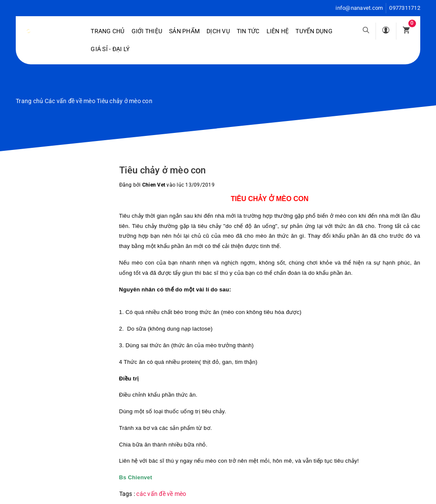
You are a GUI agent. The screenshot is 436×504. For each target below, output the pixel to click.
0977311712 (405, 8)
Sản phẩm (184, 31)
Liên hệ (278, 31)
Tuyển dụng (314, 31)
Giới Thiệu (147, 31)
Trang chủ (108, 31)
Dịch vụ (218, 31)
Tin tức (248, 31)
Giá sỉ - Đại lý (110, 49)
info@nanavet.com (359, 8)
